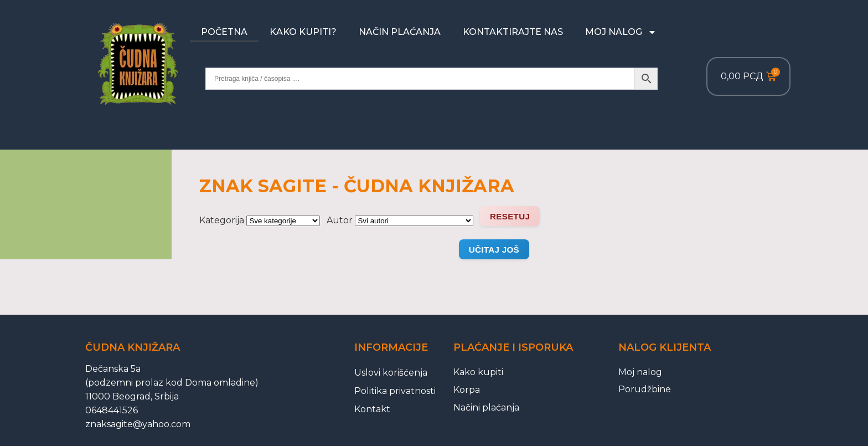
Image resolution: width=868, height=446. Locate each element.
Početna (224, 32)
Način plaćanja (400, 32)
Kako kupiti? (303, 32)
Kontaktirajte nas (513, 32)
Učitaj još (494, 250)
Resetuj (510, 216)
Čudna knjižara (133, 347)
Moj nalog (621, 32)
